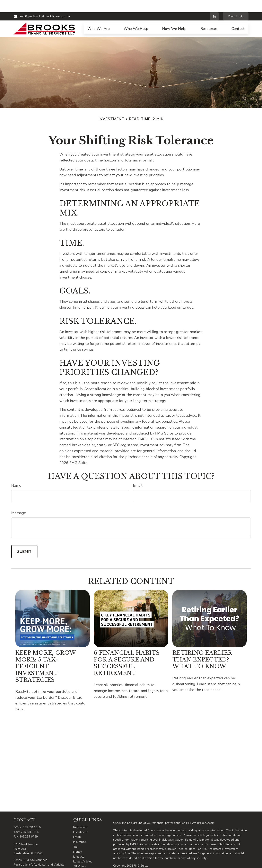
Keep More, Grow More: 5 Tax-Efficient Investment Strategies (46, 654)
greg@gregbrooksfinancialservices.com (42, 4)
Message (19, 501)
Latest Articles (83, 849)
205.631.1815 (32, 815)
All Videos (80, 854)
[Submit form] (24, 539)
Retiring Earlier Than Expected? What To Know (202, 647)
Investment (80, 820)
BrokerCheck (205, 811)
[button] (99, 16)
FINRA (206, 866)
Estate (77, 825)
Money (78, 839)
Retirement (80, 815)
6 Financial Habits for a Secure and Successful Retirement (127, 651)
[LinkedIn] (214, 4)
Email (138, 473)
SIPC (214, 866)
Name (16, 473)
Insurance (80, 830)
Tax (76, 835)
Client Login (236, 4)
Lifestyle (79, 844)
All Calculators (83, 859)
